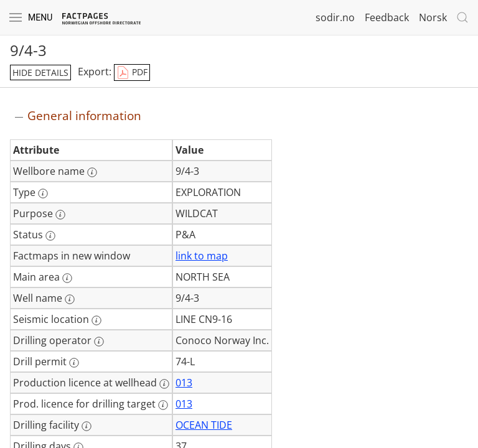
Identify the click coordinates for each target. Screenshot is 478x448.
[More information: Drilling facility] (87, 426)
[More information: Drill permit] (74, 363)
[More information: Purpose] (60, 215)
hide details (40, 72)
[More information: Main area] (67, 278)
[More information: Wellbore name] (92, 172)
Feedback (387, 17)
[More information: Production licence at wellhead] (164, 384)
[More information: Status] (50, 236)
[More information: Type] (43, 194)
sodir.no (335, 17)
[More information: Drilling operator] (99, 342)
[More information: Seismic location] (96, 320)
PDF (132, 73)
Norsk (433, 17)
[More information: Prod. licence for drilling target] (163, 405)
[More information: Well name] (70, 299)
